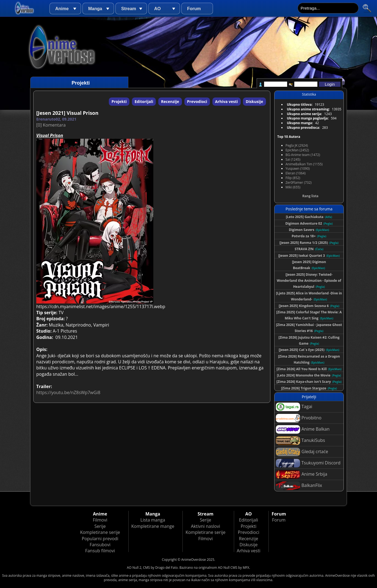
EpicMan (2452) (297, 150)
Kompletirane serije (100, 532)
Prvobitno (299, 418)
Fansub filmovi (100, 551)
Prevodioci (197, 101)
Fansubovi (100, 545)
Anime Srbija (302, 474)
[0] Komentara (51, 125)
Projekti (119, 101)
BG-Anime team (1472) (303, 155)
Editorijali (144, 101)
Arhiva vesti (227, 101)
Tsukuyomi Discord (308, 463)
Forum (194, 9)
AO (157, 9)
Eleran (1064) (296, 173)
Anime (62, 9)
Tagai (294, 407)
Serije (100, 526)
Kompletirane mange (153, 526)
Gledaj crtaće (302, 452)
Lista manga (153, 520)
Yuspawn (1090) (298, 168)
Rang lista (310, 196)
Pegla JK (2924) (297, 145)
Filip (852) (293, 178)
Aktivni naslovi (206, 526)
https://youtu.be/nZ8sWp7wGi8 (68, 392)
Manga (95, 9)
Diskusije (254, 101)
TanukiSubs (300, 441)
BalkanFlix (299, 486)
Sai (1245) (293, 159)
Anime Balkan (303, 429)
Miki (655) (293, 187)
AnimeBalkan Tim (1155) (304, 164)
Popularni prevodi (100, 539)
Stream (129, 9)
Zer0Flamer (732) (299, 182)
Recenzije (170, 101)
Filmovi (100, 520)
